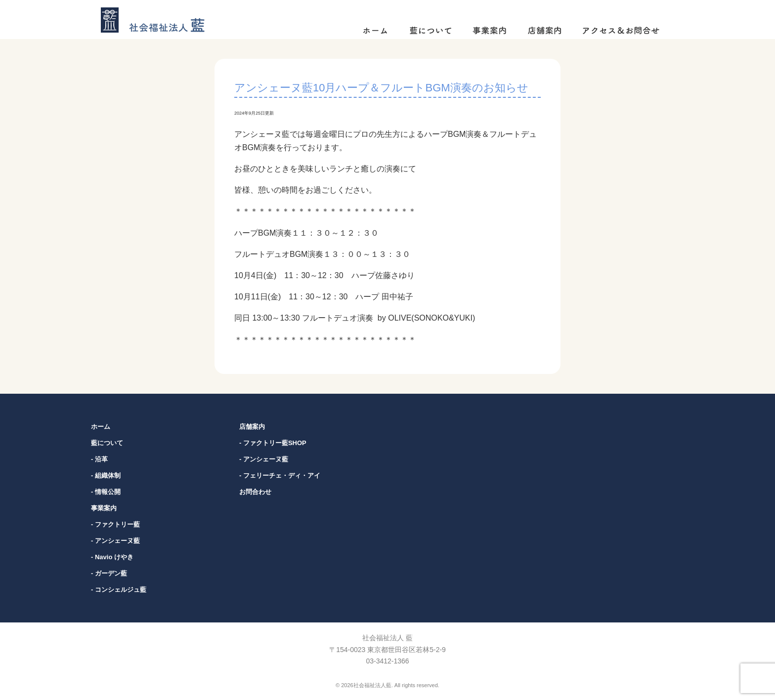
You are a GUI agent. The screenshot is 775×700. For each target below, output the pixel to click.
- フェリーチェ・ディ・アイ (280, 475)
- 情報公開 (106, 492)
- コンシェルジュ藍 (119, 590)
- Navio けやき (112, 557)
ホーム (101, 427)
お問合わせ (255, 492)
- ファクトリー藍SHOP (273, 443)
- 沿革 (99, 459)
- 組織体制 (106, 475)
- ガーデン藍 (109, 573)
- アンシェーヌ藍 (115, 541)
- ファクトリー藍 (115, 524)
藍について (107, 443)
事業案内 (104, 508)
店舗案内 (252, 427)
